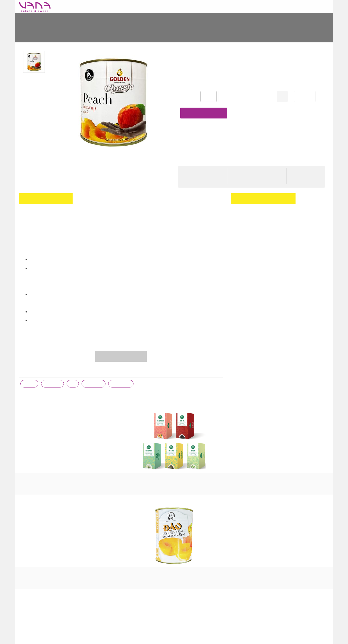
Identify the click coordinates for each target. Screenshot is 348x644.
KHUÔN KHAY (180, 7)
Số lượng (186, 97)
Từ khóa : (28, 356)
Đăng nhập (300, 204)
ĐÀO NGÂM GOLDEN (260, 31)
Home (74, 31)
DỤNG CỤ (122, 7)
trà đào (29, 368)
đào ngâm (53, 368)
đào (74, 368)
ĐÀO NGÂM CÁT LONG (174, 556)
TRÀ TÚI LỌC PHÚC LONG (174, 462)
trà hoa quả (122, 368)
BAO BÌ (101, 7)
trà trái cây (94, 368)
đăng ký (238, 212)
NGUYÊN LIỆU (149, 7)
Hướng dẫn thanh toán (253, 164)
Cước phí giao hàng (250, 156)
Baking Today (74, 7)
